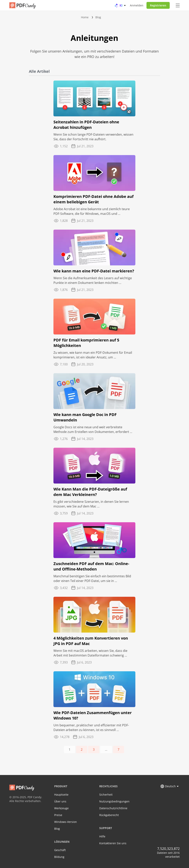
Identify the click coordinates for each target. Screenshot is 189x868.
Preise (58, 815)
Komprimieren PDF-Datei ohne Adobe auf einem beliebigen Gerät (94, 199)
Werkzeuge (61, 808)
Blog (98, 17)
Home (85, 17)
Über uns (60, 801)
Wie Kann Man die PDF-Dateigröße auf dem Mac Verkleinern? (90, 492)
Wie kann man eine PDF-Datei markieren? (94, 271)
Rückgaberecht (109, 815)
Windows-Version (66, 822)
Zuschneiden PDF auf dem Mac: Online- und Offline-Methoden (91, 566)
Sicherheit (106, 795)
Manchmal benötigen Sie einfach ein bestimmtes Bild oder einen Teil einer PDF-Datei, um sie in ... (92, 578)
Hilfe (102, 836)
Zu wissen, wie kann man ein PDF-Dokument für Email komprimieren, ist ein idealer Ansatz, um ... (93, 355)
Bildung (59, 857)
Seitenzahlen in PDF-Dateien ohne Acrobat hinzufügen (86, 125)
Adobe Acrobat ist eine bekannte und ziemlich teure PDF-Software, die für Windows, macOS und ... (92, 211)
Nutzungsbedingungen (114, 801)
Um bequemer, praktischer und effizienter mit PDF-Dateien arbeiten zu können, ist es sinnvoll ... (91, 728)
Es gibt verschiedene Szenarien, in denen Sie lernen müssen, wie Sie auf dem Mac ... (91, 504)
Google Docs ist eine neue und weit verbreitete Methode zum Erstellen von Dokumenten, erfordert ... (93, 429)
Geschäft (60, 850)
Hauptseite (61, 795)
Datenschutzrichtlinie (113, 808)
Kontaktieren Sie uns (113, 843)
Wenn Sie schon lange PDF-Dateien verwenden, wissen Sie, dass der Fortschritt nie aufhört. (93, 137)
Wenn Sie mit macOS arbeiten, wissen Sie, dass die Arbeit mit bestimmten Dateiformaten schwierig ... (90, 653)
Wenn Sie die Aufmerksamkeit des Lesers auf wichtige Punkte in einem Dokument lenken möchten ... (93, 280)
